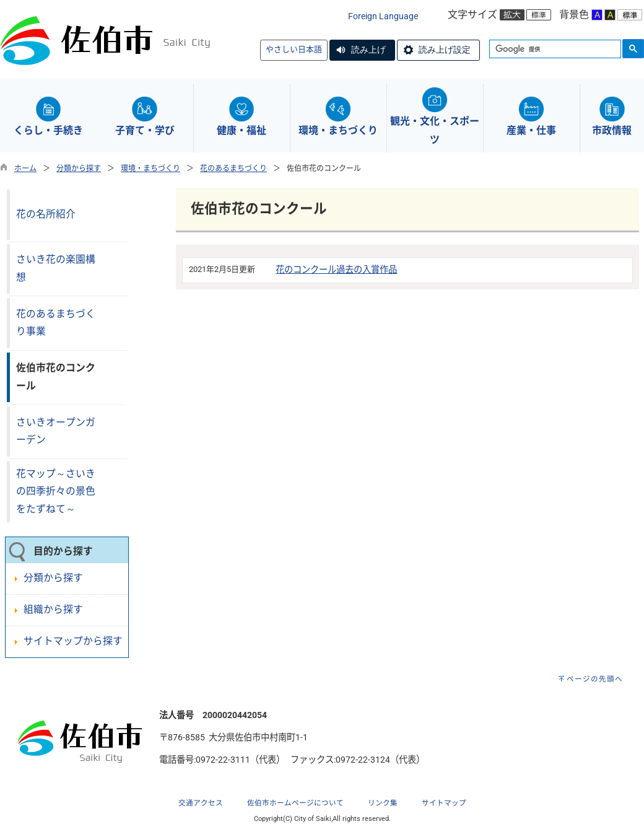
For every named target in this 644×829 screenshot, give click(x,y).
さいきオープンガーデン (56, 431)
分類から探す (79, 169)
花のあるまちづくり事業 (56, 323)
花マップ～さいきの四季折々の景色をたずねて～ (56, 491)
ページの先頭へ (595, 679)
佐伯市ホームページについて (295, 803)
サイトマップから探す (73, 641)
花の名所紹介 (46, 214)
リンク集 (383, 803)
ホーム (25, 169)
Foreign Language (383, 16)
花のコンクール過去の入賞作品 (336, 270)
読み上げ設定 (445, 50)
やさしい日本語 (294, 49)
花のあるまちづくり (233, 169)
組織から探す (53, 609)
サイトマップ (444, 803)
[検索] (554, 50)
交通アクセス (201, 803)
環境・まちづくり (150, 169)
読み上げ (368, 50)
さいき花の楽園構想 (56, 268)
